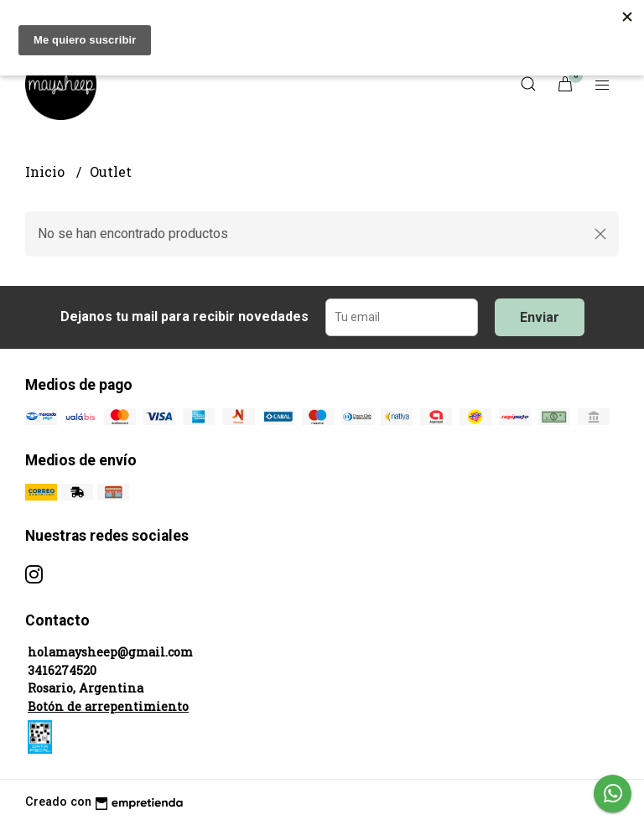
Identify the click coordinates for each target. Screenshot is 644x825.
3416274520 (62, 670)
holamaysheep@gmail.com (110, 652)
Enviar (540, 317)
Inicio (47, 171)
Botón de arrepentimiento (108, 706)
